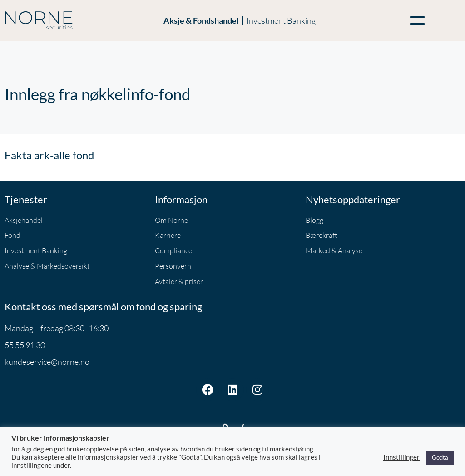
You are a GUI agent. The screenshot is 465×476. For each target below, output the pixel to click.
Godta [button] (440, 457)
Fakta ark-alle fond (49, 155)
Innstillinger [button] (401, 457)
